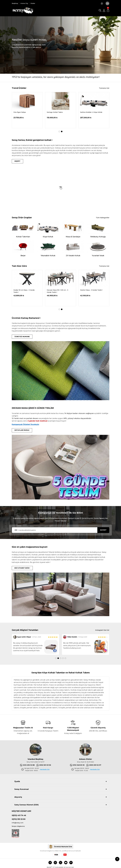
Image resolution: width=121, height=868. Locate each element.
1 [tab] (59, 131)
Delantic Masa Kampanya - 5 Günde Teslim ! (24, 292)
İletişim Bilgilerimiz (19, 828)
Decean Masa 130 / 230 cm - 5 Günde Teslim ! (91, 292)
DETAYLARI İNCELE (23, 431)
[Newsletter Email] (61, 531)
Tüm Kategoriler (102, 218)
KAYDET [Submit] (103, 531)
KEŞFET (18, 161)
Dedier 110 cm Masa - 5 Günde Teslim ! (57, 292)
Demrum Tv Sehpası (54, 112)
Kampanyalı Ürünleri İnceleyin (25, 425)
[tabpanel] (27, 110)
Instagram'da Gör (102, 631)
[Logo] (23, 10)
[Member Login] (104, 10)
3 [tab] (61, 660)
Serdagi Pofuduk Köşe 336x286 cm (26, 112)
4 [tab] (63, 660)
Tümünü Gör (104, 88)
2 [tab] (62, 131)
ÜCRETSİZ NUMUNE (23, 337)
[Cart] (108, 10)
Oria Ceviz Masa (86, 112)
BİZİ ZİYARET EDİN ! (23, 569)
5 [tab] (65, 660)
